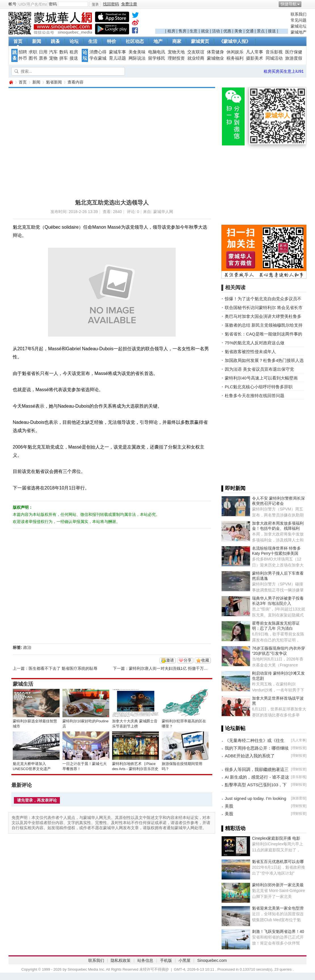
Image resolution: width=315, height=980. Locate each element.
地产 (158, 41)
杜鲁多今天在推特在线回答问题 (255, 396)
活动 (216, 31)
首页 (18, 41)
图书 (33, 58)
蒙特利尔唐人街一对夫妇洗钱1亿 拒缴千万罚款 (170, 668)
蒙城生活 (23, 684)
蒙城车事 (117, 52)
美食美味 (137, 52)
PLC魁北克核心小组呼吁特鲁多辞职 (259, 387)
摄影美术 (255, 58)
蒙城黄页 (200, 41)
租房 (171, 31)
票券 (43, 58)
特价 (112, 41)
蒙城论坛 (299, 26)
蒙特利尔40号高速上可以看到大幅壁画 (261, 378)
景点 (261, 31)
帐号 (12, 4)
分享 (188, 660)
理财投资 (176, 58)
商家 (177, 41)
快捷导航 (289, 4)
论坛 (74, 41)
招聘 (23, 52)
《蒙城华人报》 (235, 41)
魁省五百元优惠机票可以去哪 (278, 862)
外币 (23, 58)
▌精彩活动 (233, 828)
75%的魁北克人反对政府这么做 (255, 343)
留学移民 (157, 58)
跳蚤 (55, 41)
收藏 (205, 660)
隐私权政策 (121, 960)
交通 (250, 31)
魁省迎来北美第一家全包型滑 (278, 908)
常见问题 (299, 20)
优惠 (227, 31)
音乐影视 (274, 52)
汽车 (53, 52)
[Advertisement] (222, 20)
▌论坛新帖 (233, 728)
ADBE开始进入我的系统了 (250, 756)
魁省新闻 (54, 82)
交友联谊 (196, 52)
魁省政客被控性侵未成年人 (250, 352)
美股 (229, 806)
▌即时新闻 (233, 488)
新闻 (37, 41)
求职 (33, 52)
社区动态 (135, 41)
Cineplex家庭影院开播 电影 (276, 838)
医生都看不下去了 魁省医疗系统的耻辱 (63, 668)
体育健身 (215, 52)
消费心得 (98, 52)
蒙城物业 (215, 58)
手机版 (166, 960)
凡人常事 (255, 52)
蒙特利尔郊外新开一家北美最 (278, 885)
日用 (43, 52)
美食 (238, 31)
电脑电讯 (157, 52)
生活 (93, 41)
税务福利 (235, 58)
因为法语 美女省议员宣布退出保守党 (259, 369)
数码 (64, 52)
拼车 (64, 58)
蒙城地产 (299, 32)
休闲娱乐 (235, 52)
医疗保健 (294, 52)
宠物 (53, 58)
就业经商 (196, 58)
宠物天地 (176, 52)
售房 (182, 31)
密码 (53, 4)
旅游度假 (294, 58)
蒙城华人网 (11, 82)
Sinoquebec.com (212, 960)
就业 (205, 31)
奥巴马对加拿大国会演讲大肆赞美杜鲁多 (263, 316)
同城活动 (274, 58)
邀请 (170, 660)
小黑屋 (184, 960)
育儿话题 (117, 58)
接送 (272, 31)
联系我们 (299, 14)
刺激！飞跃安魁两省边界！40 (278, 931)
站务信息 (145, 960)
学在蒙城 (98, 58)
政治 (27, 647)
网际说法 (137, 58)
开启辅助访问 (305, 4)
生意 (194, 31)
